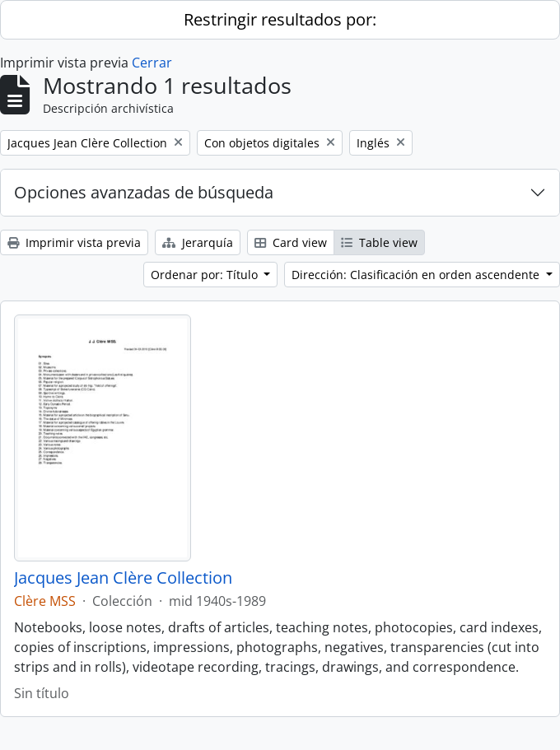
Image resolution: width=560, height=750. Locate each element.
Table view (379, 242)
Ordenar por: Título (206, 275)
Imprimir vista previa (74, 242)
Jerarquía (198, 242)
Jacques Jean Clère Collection (123, 578)
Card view (291, 242)
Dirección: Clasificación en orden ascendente (417, 275)
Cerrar (152, 63)
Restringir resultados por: (280, 19)
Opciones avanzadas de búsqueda (144, 192)
